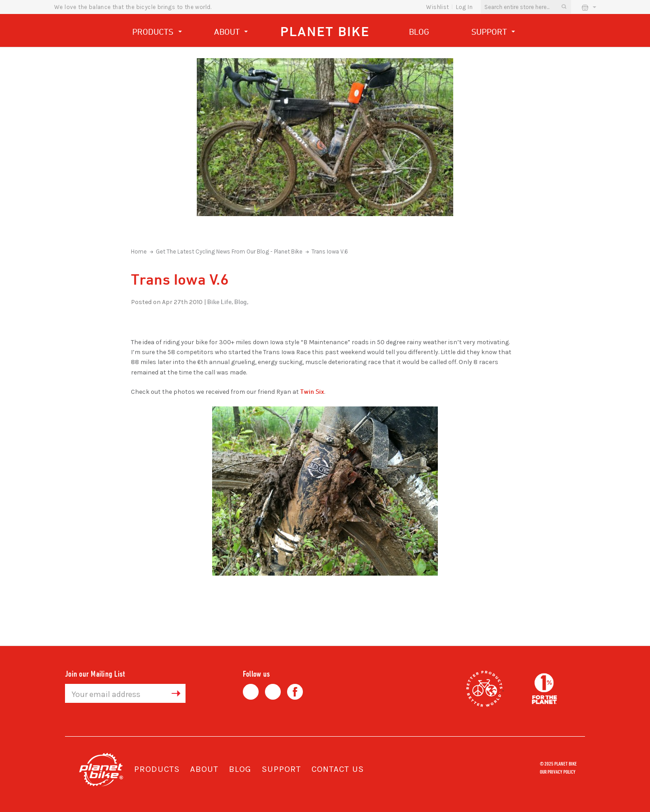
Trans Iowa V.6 (330, 251)
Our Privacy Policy (558, 771)
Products (157, 33)
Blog (419, 32)
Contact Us (338, 769)
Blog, (241, 302)
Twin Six (312, 391)
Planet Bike (325, 31)
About (231, 33)
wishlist (437, 7)
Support (493, 33)
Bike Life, (220, 302)
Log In (464, 7)
